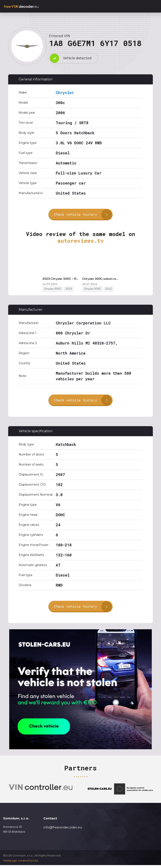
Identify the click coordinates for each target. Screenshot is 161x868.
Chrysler (65, 93)
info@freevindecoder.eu (63, 830)
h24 (36, 863)
